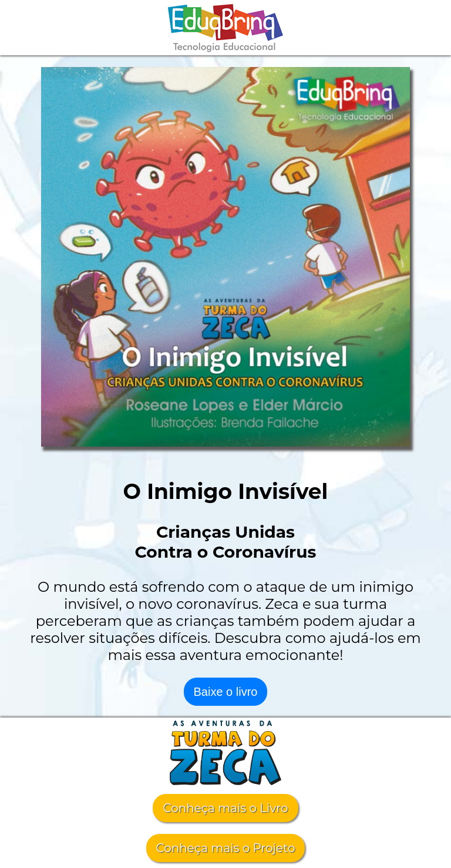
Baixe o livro (226, 692)
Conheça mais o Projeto (226, 848)
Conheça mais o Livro (225, 808)
